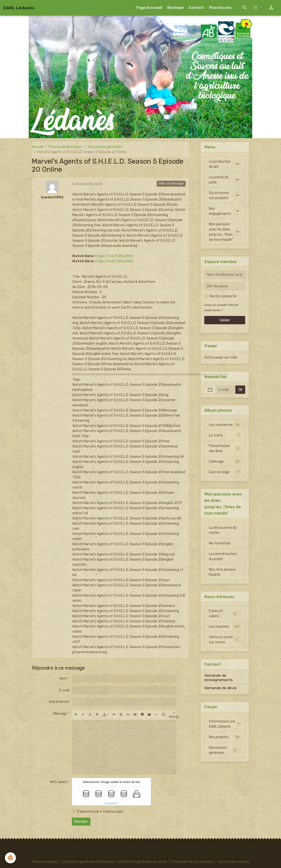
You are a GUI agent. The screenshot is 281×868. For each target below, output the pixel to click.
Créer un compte (216, 305)
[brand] (19, 8)
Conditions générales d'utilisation (89, 862)
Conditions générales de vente (143, 862)
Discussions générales (105, 147)
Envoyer (81, 822)
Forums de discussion (65, 147)
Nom (63, 679)
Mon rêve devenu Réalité (222, 572)
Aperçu (174, 715)
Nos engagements (220, 211)
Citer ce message (171, 183)
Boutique (175, 8)
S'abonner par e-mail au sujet (100, 812)
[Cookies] (10, 858)
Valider (225, 320)
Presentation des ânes (225, 448)
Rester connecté (223, 296)
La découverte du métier (223, 530)
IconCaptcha (110, 803)
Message (60, 714)
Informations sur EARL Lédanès (225, 724)
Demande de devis (220, 688)
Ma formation (220, 543)
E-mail (64, 690)
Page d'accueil (149, 8)
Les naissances (225, 425)
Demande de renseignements (218, 678)
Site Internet (59, 702)
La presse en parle (219, 180)
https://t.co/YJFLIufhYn (114, 256)
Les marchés (225, 627)
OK (240, 390)
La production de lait (220, 164)
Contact (196, 8)
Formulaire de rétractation (192, 862)
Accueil (38, 147)
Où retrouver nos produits (219, 195)
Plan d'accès (220, 8)
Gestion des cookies (234, 862)
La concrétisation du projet (223, 556)
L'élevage (225, 461)
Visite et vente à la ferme (225, 640)
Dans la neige (225, 472)
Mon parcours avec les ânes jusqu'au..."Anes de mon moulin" (221, 232)
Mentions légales (45, 862)
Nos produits (225, 737)
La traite (225, 435)
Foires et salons (225, 614)
